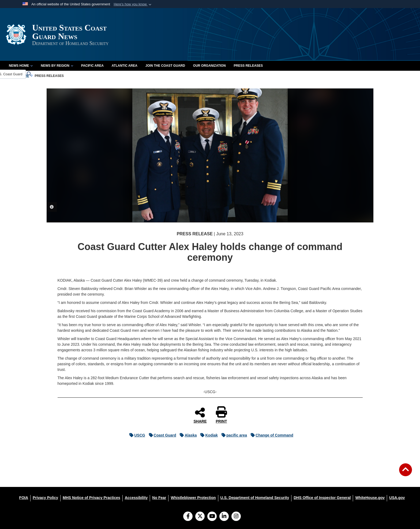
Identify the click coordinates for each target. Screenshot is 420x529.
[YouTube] (212, 517)
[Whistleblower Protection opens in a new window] (193, 498)
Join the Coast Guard (165, 66)
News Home (21, 66)
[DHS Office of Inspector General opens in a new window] (322, 498)
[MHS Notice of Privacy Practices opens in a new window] (91, 498)
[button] (133, 4)
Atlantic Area (125, 66)
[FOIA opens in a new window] (24, 498)
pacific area (233, 435)
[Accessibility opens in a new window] (136, 498)
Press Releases (248, 66)
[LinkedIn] (224, 517)
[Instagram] (236, 517)
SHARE (200, 415)
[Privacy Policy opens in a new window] (45, 498)
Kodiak (208, 435)
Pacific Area (92, 66)
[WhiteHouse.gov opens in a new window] (370, 498)
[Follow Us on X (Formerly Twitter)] (200, 517)
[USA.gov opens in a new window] (397, 498)
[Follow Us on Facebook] (188, 517)
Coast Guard (161, 435)
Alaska (187, 435)
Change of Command (271, 435)
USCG (136, 435)
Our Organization (209, 66)
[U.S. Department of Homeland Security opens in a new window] (255, 498)
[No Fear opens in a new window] (159, 498)
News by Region (57, 66)
